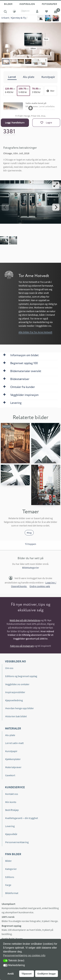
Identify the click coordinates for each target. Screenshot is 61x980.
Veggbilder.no (15, 661)
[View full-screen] (56, 185)
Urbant (5, 18)
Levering (10, 826)
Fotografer (49, 4)
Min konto (11, 802)
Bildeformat (12, 893)
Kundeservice (15, 787)
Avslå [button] (11, 974)
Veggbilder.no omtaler (17, 684)
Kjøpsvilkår (11, 834)
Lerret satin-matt (14, 743)
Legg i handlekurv (15, 122)
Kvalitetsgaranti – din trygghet (22, 818)
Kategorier (11, 869)
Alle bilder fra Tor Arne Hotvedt (35, 332)
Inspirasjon (27, 4)
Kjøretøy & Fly (18, 18)
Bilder (8, 4)
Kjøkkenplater (13, 759)
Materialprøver (13, 767)
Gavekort (10, 775)
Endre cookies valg (40, 586)
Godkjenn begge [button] (46, 974)
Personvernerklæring (17, 842)
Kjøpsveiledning (14, 700)
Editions (10, 877)
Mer (51, 91)
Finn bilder (13, 854)
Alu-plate (10, 735)
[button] (5, 961)
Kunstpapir (11, 751)
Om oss (9, 668)
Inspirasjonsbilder (15, 692)
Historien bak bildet (16, 716)
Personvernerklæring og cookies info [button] (24, 955)
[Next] (56, 207)
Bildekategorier (31, 568)
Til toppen (30, 544)
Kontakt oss (12, 794)
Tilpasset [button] (27, 974)
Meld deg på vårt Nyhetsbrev (25, 620)
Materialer (13, 728)
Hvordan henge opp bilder (20, 708)
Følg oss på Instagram (22, 646)
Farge (8, 885)
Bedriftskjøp (12, 810)
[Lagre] (46, 123)
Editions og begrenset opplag (21, 676)
